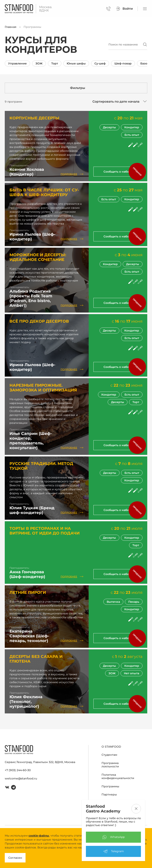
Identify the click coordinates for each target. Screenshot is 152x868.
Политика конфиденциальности (118, 776)
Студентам (109, 755)
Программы (110, 786)
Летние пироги (28, 592)
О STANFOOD (111, 747)
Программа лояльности (110, 765)
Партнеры (109, 794)
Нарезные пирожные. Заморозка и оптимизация (43, 388)
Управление (17, 63)
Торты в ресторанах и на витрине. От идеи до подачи (45, 531)
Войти (124, 9)
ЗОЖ (39, 63)
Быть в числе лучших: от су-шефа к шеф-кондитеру (44, 192)
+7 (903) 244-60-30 (18, 770)
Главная (11, 27)
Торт (55, 63)
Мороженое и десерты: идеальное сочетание (38, 257)
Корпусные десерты (34, 118)
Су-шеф (100, 63)
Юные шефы (76, 63)
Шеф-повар (123, 63)
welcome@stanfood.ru (21, 778)
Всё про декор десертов (39, 321)
